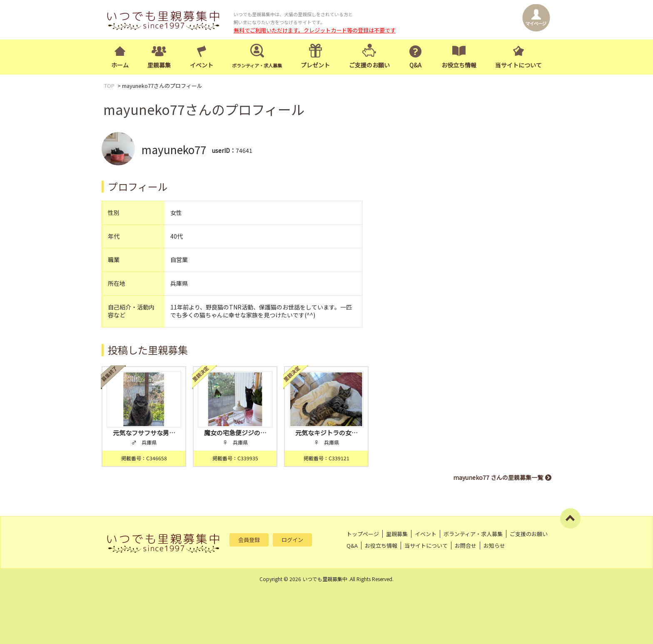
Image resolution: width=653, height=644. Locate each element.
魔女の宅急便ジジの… (235, 433)
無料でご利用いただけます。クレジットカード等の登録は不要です (315, 30)
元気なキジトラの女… (326, 433)
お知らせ (494, 545)
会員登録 (249, 540)
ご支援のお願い (369, 65)
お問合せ (466, 545)
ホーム (120, 65)
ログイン (292, 540)
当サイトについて (518, 65)
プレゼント (315, 65)
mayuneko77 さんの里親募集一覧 (498, 477)
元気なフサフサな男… (144, 433)
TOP (109, 86)
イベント (202, 65)
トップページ (363, 534)
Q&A (415, 65)
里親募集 (159, 65)
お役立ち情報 (459, 65)
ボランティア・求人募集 (473, 534)
